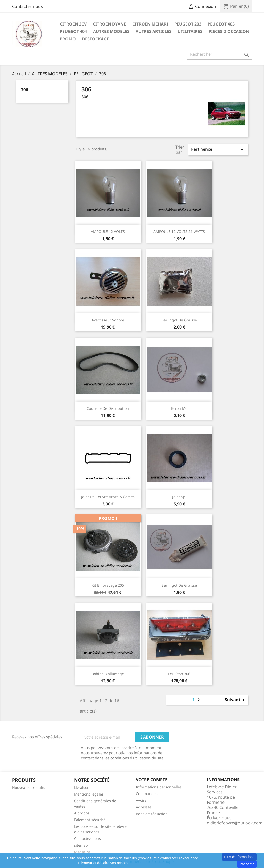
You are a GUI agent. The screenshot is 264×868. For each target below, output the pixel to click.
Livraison (82, 787)
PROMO (68, 39)
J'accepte (247, 864)
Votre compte (152, 780)
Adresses (144, 807)
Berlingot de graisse (179, 320)
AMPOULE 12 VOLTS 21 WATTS (179, 231)
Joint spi (179, 497)
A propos (82, 813)
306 (25, 89)
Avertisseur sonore (108, 320)
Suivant (236, 700)
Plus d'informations (239, 857)
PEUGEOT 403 (221, 24)
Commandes (147, 794)
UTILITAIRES (190, 31)
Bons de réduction (152, 814)
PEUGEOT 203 (188, 24)
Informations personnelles (159, 787)
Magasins (82, 852)
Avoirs (141, 800)
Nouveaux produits (29, 787)
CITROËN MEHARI (150, 24)
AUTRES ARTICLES (154, 31)
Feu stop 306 (179, 674)
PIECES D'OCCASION (229, 31)
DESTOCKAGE (96, 39)
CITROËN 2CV (73, 24)
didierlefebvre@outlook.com (235, 823)
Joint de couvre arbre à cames (108, 497)
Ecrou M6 (179, 408)
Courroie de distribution (108, 408)
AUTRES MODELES (111, 31)
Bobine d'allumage (108, 674)
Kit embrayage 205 (108, 585)
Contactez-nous (27, 6)
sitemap (81, 845)
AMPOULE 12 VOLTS (108, 231)
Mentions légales (89, 794)
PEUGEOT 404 (73, 31)
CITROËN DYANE (109, 24)
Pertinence (218, 149)
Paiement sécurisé (90, 820)
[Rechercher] (220, 54)
